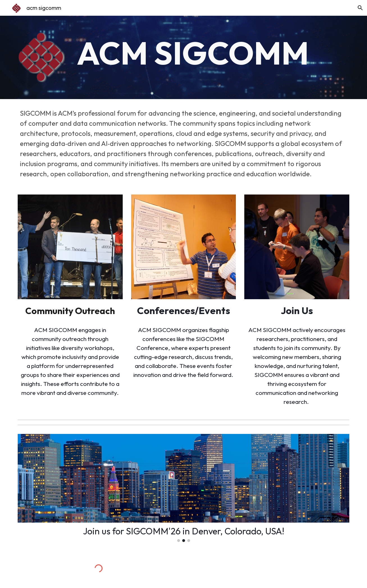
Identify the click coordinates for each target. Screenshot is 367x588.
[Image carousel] (183, 488)
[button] (360, 8)
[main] (212, 53)
